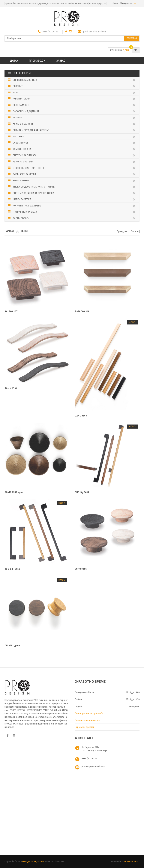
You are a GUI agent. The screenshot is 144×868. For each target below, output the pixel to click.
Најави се (83, 4)
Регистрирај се (99, 4)
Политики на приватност (88, 720)
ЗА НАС (61, 61)
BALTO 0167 (11, 313)
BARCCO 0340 (82, 313)
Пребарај (132, 38)
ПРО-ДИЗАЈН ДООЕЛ (33, 862)
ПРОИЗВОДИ (37, 61)
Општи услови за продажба (89, 713)
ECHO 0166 (81, 570)
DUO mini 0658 (12, 570)
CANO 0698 (81, 417)
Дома (14, 61)
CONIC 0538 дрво (14, 494)
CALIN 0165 (11, 389)
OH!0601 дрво (12, 647)
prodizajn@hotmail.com (95, 32)
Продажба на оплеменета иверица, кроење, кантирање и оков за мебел (39, 4)
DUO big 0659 (82, 494)
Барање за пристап (85, 727)
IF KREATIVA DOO (131, 862)
